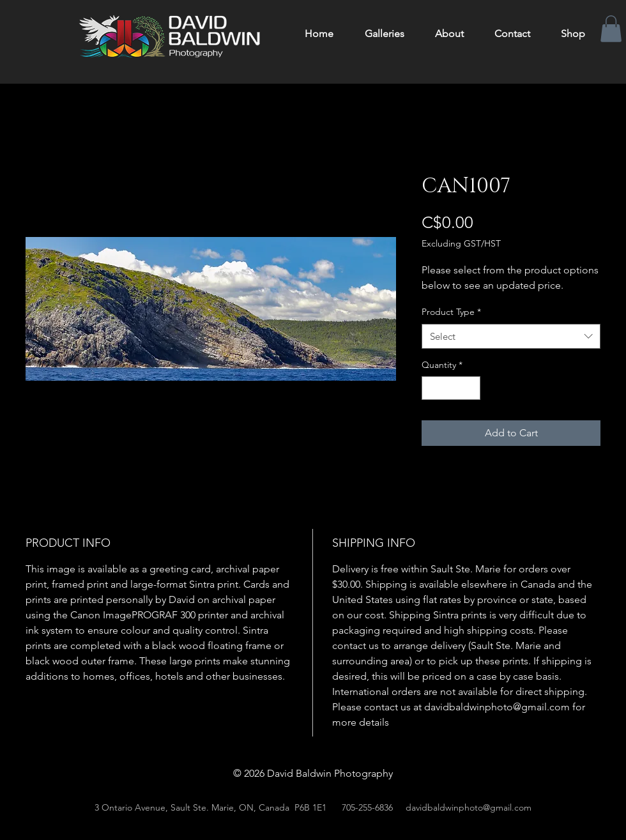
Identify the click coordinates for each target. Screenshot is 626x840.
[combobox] (511, 336)
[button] (611, 29)
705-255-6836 (367, 807)
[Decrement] (431, 388)
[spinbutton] (451, 388)
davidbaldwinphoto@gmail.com (469, 807)
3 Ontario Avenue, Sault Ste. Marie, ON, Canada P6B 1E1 (210, 807)
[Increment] (470, 388)
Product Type (451, 312)
